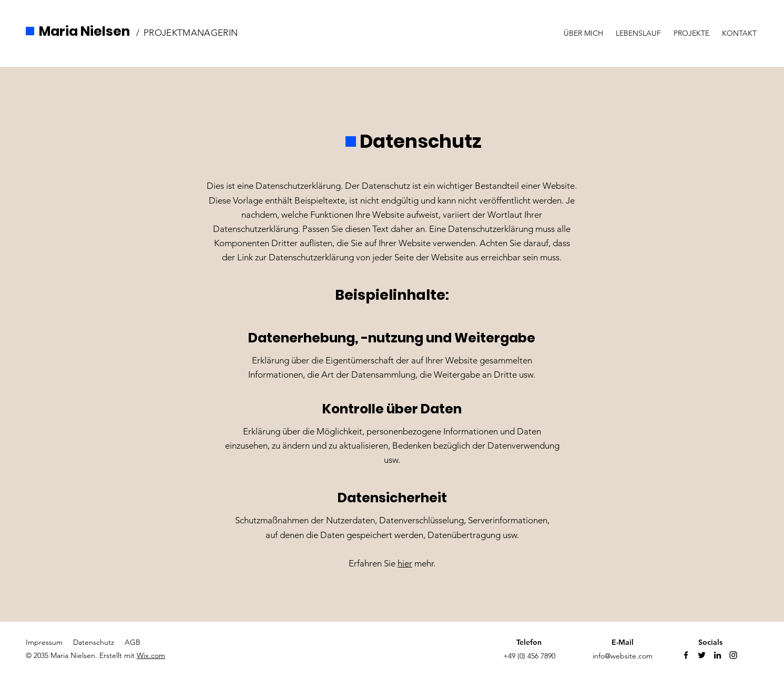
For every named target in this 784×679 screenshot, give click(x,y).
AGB (133, 642)
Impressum (44, 642)
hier (405, 563)
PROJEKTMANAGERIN (191, 33)
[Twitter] (702, 655)
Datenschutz (94, 642)
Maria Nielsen (84, 31)
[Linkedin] (717, 655)
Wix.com (151, 655)
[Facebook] (686, 655)
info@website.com (623, 656)
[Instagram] (733, 655)
